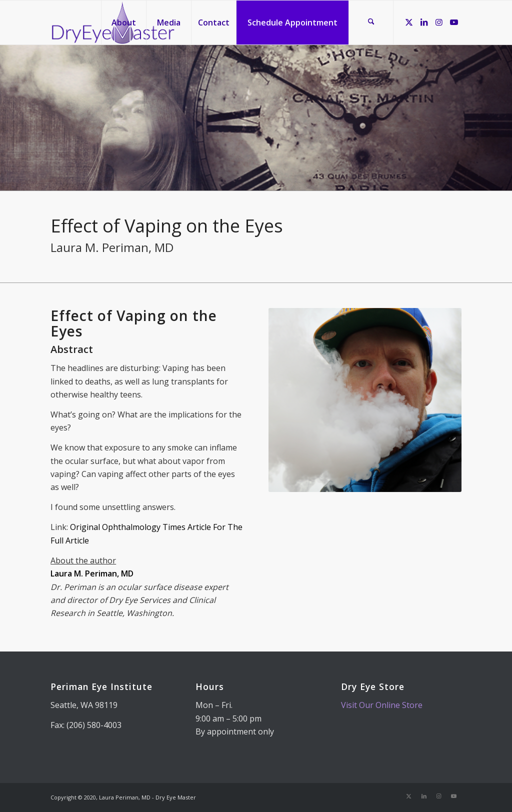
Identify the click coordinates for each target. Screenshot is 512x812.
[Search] (371, 22)
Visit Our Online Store (382, 705)
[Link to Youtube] (454, 22)
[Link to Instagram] (439, 22)
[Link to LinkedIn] (424, 22)
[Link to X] (409, 22)
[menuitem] (123, 22)
